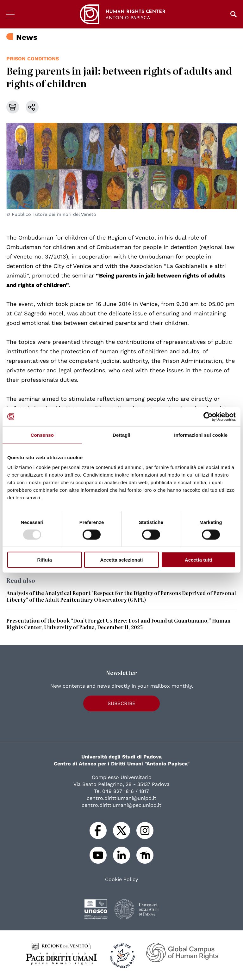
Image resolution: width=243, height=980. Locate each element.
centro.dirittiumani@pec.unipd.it (121, 805)
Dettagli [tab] (121, 435)
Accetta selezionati (121, 560)
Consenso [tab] (42, 435)
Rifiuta (44, 560)
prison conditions (33, 59)
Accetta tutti (199, 560)
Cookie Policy (121, 880)
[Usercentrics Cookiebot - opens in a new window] (208, 417)
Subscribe (121, 703)
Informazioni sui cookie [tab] (201, 435)
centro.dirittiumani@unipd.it (121, 798)
